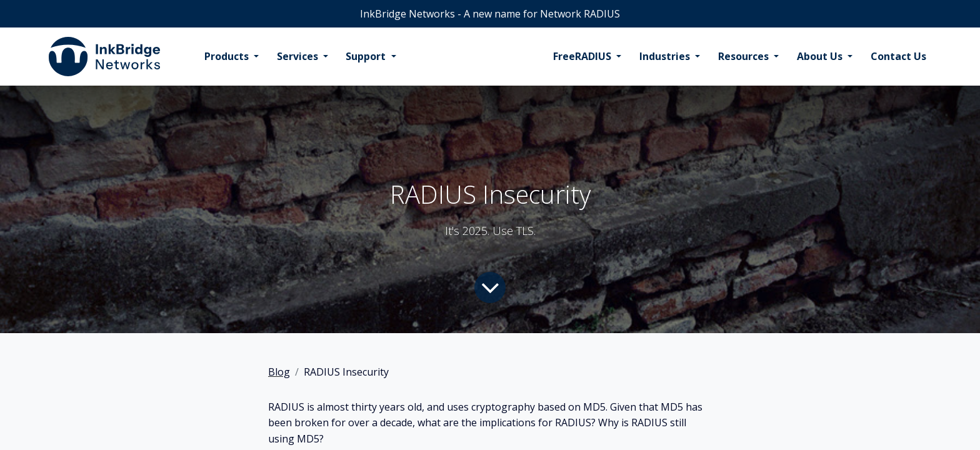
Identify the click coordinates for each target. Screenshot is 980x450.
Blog (279, 372)
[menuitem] (232, 57)
